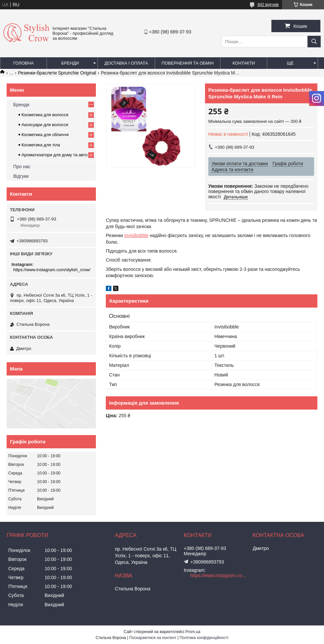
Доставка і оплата (126, 63)
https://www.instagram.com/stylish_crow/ (52, 270)
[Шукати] (314, 42)
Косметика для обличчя (45, 135)
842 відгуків (268, 5)
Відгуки (21, 176)
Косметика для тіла (41, 145)
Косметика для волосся (45, 115)
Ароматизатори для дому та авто (55, 155)
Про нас (22, 167)
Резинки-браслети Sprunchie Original (57, 73)
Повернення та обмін (188, 63)
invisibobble (136, 235)
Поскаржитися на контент (153, 638)
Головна (23, 63)
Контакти (244, 63)
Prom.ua (193, 632)
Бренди (70, 63)
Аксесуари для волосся (45, 125)
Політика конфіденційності (204, 638)
